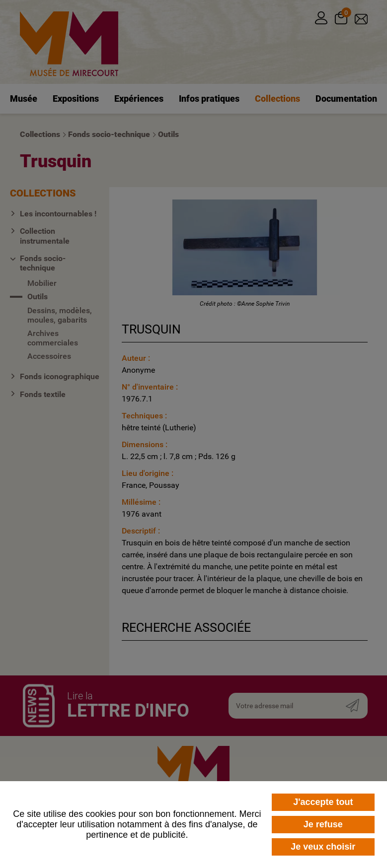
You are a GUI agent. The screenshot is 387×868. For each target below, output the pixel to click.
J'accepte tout (323, 802)
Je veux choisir (323, 847)
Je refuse (323, 824)
